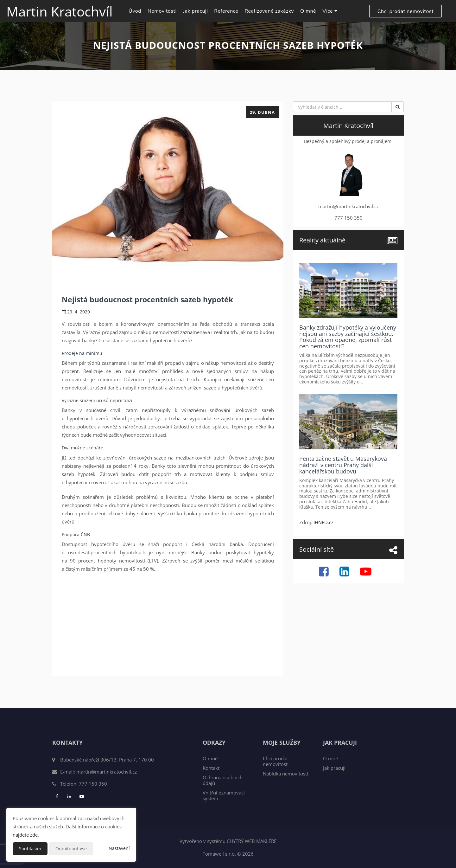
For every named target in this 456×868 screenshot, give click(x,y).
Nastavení (119, 848)
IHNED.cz (323, 522)
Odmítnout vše (71, 849)
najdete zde (25, 835)
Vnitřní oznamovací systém (224, 795)
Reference (226, 11)
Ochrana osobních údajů (223, 780)
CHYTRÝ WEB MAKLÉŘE (252, 841)
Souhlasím (30, 849)
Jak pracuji (196, 11)
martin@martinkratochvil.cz (107, 772)
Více (330, 11)
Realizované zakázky (269, 11)
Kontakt (211, 768)
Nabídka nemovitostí (285, 774)
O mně (308, 11)
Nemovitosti (162, 11)
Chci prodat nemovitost (405, 11)
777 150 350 (93, 784)
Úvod (135, 11)
